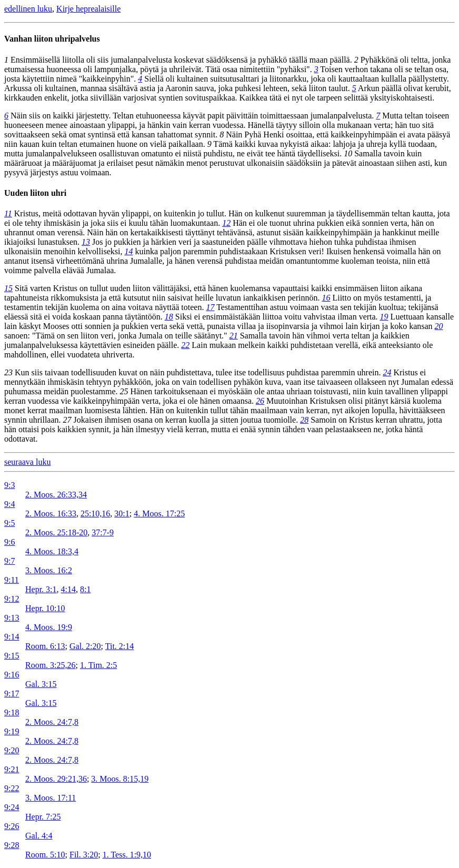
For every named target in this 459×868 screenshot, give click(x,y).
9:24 (12, 807)
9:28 (12, 845)
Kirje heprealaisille (88, 9)
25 (124, 391)
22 (185, 345)
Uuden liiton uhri (35, 193)
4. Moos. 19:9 (49, 627)
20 (439, 326)
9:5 (9, 523)
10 (348, 153)
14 (128, 251)
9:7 (9, 561)
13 (86, 242)
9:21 (12, 769)
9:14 (12, 637)
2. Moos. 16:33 (51, 513)
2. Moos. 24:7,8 (52, 722)
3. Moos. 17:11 (51, 798)
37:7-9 (103, 532)
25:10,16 (95, 513)
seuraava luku (27, 462)
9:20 (12, 750)
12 (226, 223)
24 (387, 372)
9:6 (9, 542)
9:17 (12, 694)
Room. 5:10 (45, 855)
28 (304, 420)
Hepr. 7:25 (43, 817)
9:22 (12, 788)
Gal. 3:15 (41, 684)
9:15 (12, 656)
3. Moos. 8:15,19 (120, 779)
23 (8, 372)
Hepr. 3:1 (41, 589)
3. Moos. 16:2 (49, 570)
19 (384, 317)
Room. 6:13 (45, 646)
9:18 (12, 712)
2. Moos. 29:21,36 (56, 779)
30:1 (122, 513)
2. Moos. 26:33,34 (56, 495)
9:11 (12, 580)
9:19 (12, 731)
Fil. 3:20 (84, 855)
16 (326, 298)
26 (260, 401)
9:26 (12, 826)
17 (210, 307)
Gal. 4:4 (39, 836)
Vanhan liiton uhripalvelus (52, 39)
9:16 (12, 675)
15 (8, 288)
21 (234, 336)
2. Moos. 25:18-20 (56, 532)
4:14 (68, 589)
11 (8, 213)
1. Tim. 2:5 (98, 665)
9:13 (12, 618)
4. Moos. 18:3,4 (52, 551)
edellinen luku (28, 9)
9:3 (9, 485)
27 (67, 420)
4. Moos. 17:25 (159, 513)
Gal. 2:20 (85, 646)
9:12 (12, 599)
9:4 (9, 504)
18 (169, 317)
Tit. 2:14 (120, 646)
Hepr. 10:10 (45, 608)
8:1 (85, 589)
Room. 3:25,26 (51, 665)
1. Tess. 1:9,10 (127, 855)
